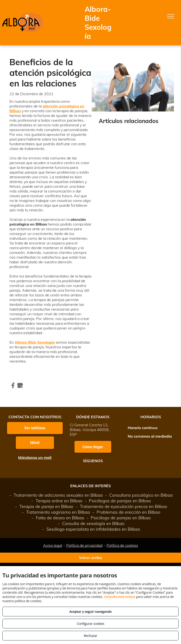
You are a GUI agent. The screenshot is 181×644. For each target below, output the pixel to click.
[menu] (171, 16)
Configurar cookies (91, 624)
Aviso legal (53, 545)
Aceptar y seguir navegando (90, 612)
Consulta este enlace (119, 597)
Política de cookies (122, 545)
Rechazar (90, 636)
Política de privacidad (84, 545)
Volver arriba (90, 558)
